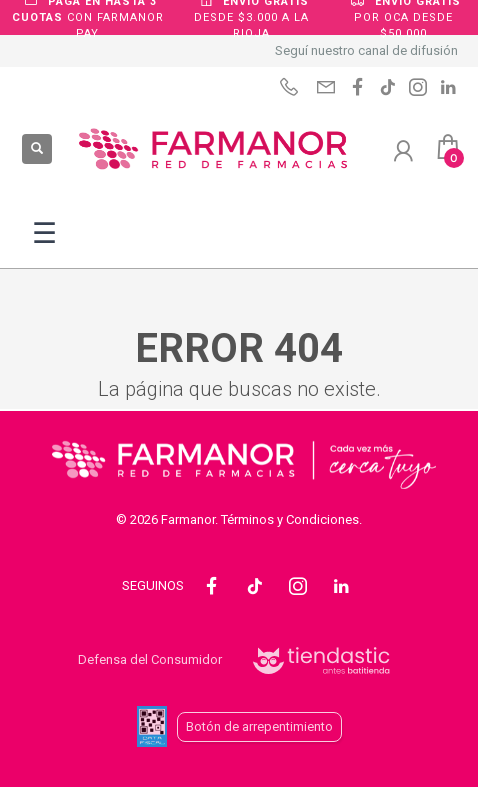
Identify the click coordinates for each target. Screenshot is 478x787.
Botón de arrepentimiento (259, 726)
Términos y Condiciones (290, 519)
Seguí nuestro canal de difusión (366, 50)
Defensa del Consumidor (150, 659)
